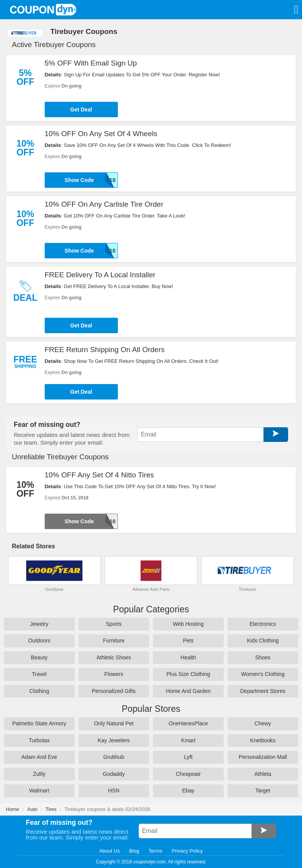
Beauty (39, 657)
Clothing (39, 691)
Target (263, 790)
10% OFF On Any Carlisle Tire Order (104, 204)
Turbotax (39, 740)
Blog (134, 851)
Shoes (263, 657)
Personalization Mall (263, 757)
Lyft (188, 757)
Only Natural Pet (114, 723)
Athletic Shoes (114, 657)
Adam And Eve (39, 757)
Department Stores (263, 691)
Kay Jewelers (114, 740)
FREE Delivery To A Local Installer (100, 275)
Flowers (114, 674)
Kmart (188, 740)
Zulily (39, 774)
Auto (33, 809)
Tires (51, 809)
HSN (114, 790)
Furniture (114, 640)
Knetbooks (263, 740)
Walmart (39, 790)
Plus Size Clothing (188, 674)
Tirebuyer (248, 589)
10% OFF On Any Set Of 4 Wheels (101, 134)
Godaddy (114, 774)
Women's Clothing (263, 674)
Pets (188, 640)
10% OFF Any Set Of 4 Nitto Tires (99, 475)
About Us (109, 851)
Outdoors (39, 640)
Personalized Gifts (114, 691)
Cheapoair (188, 774)
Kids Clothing (263, 640)
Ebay (188, 790)
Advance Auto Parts (151, 589)
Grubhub (114, 757)
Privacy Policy (187, 851)
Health (188, 657)
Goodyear (54, 589)
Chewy (263, 723)
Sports (114, 624)
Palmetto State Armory (39, 723)
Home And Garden (188, 691)
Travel (39, 674)
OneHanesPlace (188, 723)
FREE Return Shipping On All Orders (105, 350)
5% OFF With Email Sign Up (91, 63)
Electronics (263, 624)
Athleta (263, 774)
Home (13, 809)
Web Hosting (188, 624)
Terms (155, 851)
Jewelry (39, 624)
